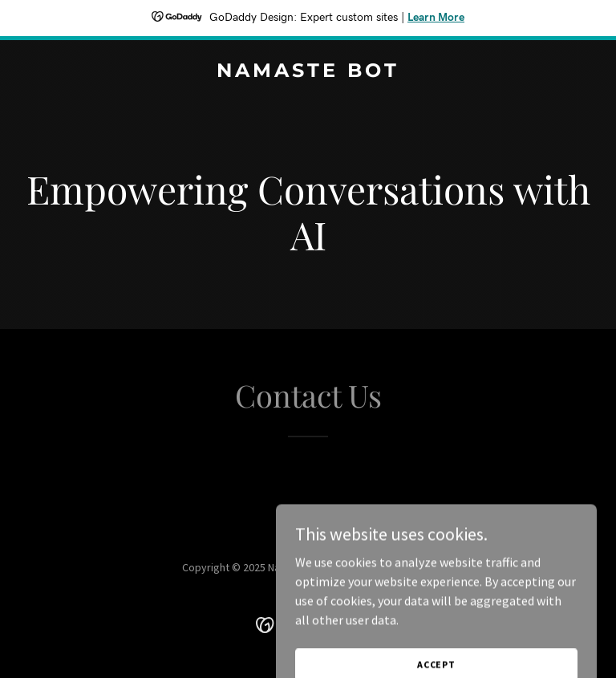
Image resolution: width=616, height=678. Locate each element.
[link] (308, 72)
